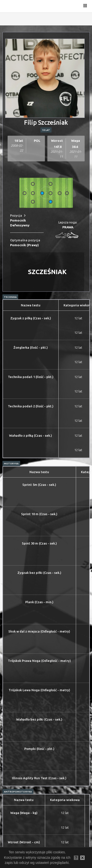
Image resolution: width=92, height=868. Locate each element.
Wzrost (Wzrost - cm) (24, 842)
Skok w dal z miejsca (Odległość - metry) (39, 631)
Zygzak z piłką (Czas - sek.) (31, 318)
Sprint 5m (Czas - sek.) (39, 485)
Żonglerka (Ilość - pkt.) (31, 347)
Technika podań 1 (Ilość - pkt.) (31, 377)
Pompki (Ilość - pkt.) (39, 749)
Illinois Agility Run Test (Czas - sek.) (39, 778)
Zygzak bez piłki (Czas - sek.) (39, 573)
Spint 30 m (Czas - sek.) (39, 543)
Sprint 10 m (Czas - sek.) (39, 514)
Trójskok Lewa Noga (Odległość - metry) (39, 690)
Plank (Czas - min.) (39, 602)
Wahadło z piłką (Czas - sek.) (31, 435)
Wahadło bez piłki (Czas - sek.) (39, 719)
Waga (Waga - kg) (24, 813)
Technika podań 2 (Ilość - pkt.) (31, 406)
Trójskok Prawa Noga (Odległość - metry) (39, 661)
